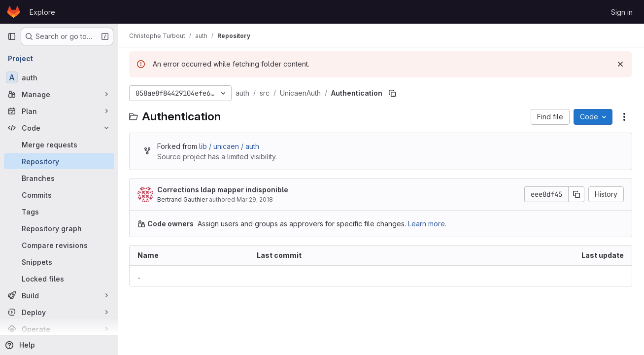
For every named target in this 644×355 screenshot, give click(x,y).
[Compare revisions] (59, 245)
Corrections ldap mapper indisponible (224, 190)
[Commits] (59, 195)
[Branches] (59, 178)
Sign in (622, 12)
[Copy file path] (393, 93)
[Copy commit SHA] (576, 194)
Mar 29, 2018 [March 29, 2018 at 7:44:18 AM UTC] (256, 199)
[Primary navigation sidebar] (12, 36)
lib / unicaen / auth (230, 146)
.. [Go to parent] (140, 276)
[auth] (59, 77)
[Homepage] (14, 12)
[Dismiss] (620, 64)
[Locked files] (59, 279)
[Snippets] (59, 262)
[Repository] (59, 161)
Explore (42, 12)
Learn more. (428, 224)
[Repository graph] (59, 228)
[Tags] (59, 212)
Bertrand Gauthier (183, 199)
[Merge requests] (59, 144)
